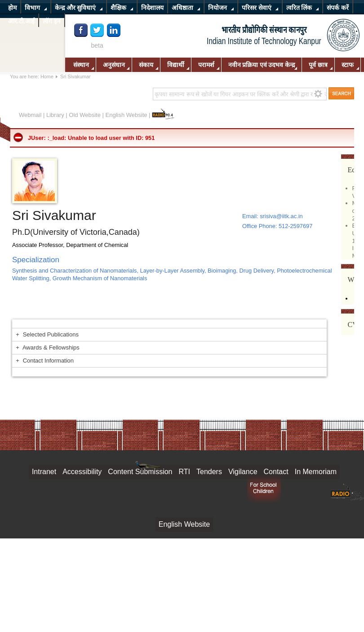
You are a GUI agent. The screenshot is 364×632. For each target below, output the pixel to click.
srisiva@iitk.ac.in (281, 216)
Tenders (209, 472)
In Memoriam (316, 472)
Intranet (44, 472)
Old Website (85, 115)
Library (55, 115)
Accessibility (82, 472)
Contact (276, 472)
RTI (184, 472)
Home (47, 76)
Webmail (30, 115)
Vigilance (243, 472)
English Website (127, 115)
